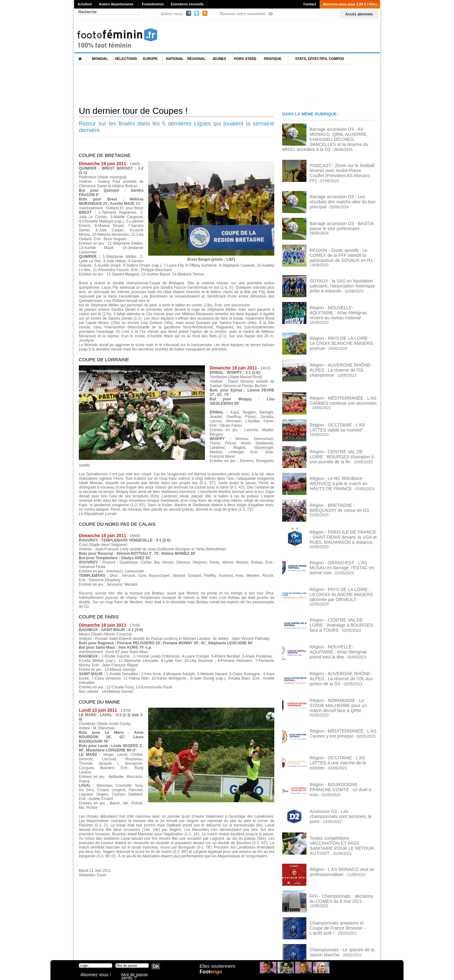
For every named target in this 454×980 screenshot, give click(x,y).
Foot (212, 976)
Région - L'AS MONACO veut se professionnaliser (337, 840)
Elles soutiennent (216, 970)
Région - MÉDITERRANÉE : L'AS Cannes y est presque (338, 706)
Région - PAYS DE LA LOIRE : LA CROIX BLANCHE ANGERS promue (340, 325)
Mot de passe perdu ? (138, 975)
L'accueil (80, 59)
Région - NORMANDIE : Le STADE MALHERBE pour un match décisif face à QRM (343, 682)
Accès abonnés (359, 14)
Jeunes (219, 59)
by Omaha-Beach (268, 948)
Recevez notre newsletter (243, 14)
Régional (196, 59)
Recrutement (215, 948)
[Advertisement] (189, 85)
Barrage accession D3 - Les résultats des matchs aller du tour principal (341, 191)
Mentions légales (118, 948)
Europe (150, 59)
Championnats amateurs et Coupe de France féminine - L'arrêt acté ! (341, 894)
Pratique (273, 59)
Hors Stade (245, 59)
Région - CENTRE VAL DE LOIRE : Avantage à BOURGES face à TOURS (342, 599)
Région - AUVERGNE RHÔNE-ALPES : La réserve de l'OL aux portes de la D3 (343, 653)
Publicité (239, 948)
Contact (310, 4)
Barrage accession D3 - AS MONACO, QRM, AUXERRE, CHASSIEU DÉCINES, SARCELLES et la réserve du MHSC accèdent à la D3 (342, 136)
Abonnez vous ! (92, 975)
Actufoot (85, 4)
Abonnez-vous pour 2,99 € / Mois (350, 4)
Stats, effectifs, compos (320, 59)
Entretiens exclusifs (187, 4)
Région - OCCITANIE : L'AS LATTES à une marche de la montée (342, 733)
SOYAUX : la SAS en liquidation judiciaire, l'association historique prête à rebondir (342, 274)
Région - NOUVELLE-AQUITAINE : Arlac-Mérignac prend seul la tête (339, 626)
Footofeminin (153, 4)
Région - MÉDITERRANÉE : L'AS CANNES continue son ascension (338, 385)
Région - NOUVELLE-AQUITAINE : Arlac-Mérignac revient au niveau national (339, 300)
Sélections (126, 59)
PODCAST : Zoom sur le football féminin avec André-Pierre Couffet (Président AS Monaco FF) (338, 166)
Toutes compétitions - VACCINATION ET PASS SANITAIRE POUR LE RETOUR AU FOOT (341, 816)
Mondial (100, 59)
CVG (143, 948)
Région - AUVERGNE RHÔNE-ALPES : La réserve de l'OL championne (343, 352)
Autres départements (116, 4)
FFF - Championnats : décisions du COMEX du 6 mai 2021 (339, 867)
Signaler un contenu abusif (176, 948)
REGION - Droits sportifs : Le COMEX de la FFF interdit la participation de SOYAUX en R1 (341, 247)
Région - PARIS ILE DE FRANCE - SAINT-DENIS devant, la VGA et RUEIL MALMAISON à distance (343, 521)
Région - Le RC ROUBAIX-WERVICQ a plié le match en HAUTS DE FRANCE (343, 465)
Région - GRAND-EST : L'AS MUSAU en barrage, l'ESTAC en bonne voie (341, 546)
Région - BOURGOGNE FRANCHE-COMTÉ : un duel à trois (340, 760)
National (175, 59)
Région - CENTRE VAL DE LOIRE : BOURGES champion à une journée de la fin (343, 441)
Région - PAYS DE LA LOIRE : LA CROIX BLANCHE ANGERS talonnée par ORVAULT (341, 575)
